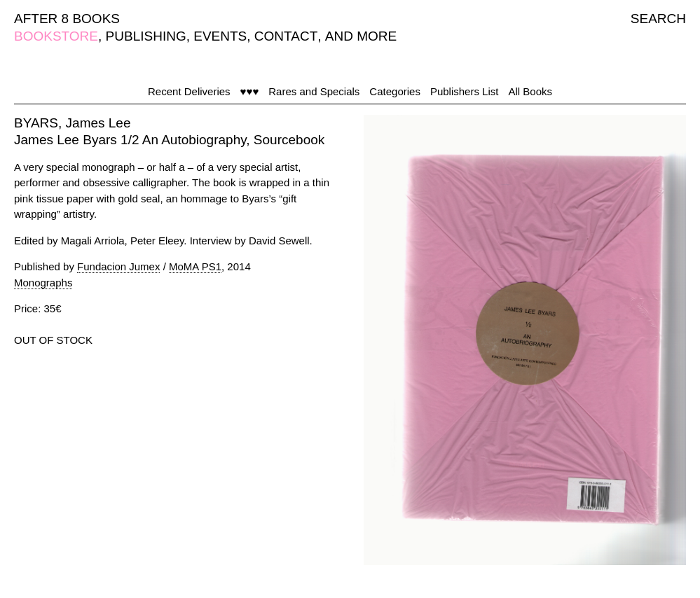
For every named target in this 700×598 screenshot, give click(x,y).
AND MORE (361, 36)
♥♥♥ (250, 91)
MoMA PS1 (195, 266)
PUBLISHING (146, 36)
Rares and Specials (314, 91)
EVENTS (220, 36)
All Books (530, 91)
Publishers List (465, 91)
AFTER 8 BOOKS (67, 19)
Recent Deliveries (189, 91)
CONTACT (286, 36)
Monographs (43, 283)
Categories (395, 91)
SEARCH (658, 19)
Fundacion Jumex (118, 266)
